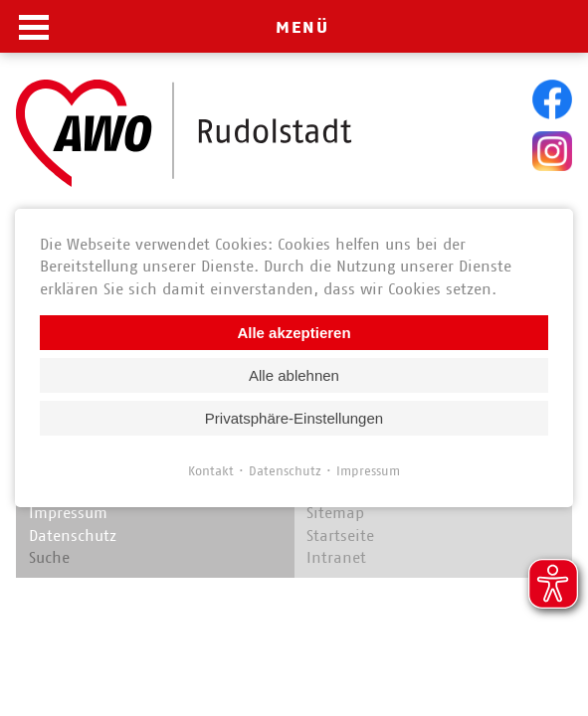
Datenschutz (285, 471)
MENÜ (302, 27)
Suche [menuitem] (49, 557)
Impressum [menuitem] (68, 513)
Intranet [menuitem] (336, 557)
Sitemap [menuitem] (335, 513)
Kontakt (211, 471)
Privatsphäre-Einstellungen (294, 418)
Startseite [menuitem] (340, 536)
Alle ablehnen (294, 375)
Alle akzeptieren (294, 333)
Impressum (368, 471)
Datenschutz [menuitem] (73, 536)
